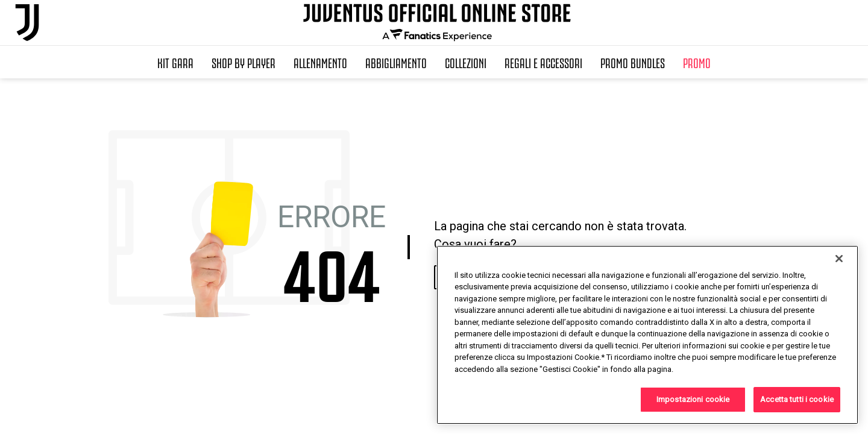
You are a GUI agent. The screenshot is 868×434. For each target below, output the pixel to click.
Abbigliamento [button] (396, 62)
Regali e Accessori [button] (543, 62)
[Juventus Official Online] (27, 23)
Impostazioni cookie (693, 399)
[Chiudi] (839, 259)
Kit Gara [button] (175, 62)
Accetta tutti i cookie (797, 399)
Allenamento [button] (320, 62)
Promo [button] (697, 62)
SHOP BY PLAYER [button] (244, 62)
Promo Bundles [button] (633, 62)
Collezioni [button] (466, 62)
